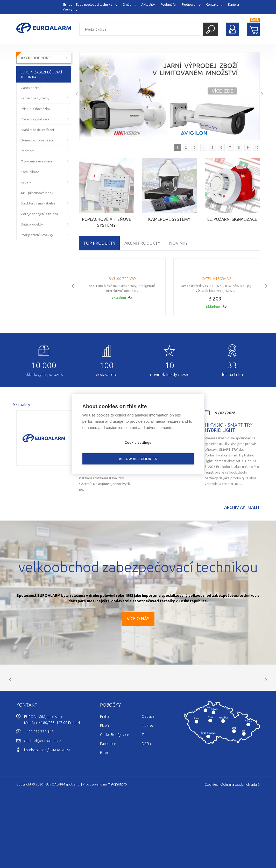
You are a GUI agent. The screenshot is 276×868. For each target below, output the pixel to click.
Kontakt (212, 4)
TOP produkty (99, 243)
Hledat (210, 29)
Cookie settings (108, 451)
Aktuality (148, 4)
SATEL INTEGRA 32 (217, 324)
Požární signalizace (35, 119)
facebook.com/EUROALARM (47, 814)
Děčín (146, 808)
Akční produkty (142, 243)
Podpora (189, 4)
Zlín (145, 799)
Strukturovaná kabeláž (38, 203)
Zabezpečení (31, 88)
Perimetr (27, 151)
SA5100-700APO (122, 324)
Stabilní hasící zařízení (37, 130)
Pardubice (108, 808)
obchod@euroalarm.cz (43, 805)
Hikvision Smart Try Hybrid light (229, 472)
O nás (127, 4)
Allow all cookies (168, 451)
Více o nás (138, 663)
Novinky (179, 243)
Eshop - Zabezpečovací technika (88, 4)
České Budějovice (115, 799)
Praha (105, 781)
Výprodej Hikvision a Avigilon (104, 472)
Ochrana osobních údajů (240, 849)
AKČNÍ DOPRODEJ (37, 58)
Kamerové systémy (169, 219)
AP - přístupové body (37, 193)
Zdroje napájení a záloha (39, 214)
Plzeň (104, 790)
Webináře (168, 4)
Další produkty (32, 224)
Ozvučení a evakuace (37, 161)
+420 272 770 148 (39, 796)
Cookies (211, 849)
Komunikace (30, 172)
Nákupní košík (253, 29)
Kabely (26, 182)
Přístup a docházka (35, 109)
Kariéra (233, 4)
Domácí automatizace (37, 140)
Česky (68, 9)
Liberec (148, 790)
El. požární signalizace (232, 219)
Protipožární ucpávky (37, 235)
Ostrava (148, 781)
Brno (104, 817)
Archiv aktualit (242, 552)
